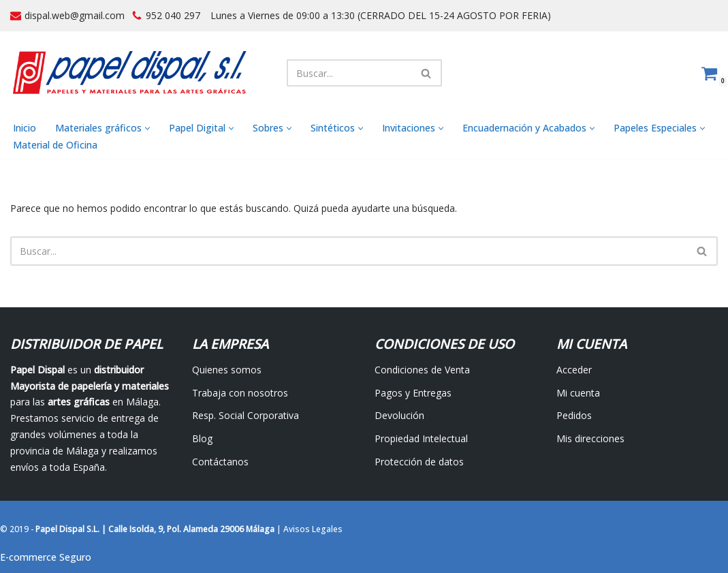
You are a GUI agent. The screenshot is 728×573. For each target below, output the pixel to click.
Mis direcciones (590, 438)
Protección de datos (419, 462)
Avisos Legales (313, 529)
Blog (202, 438)
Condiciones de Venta (422, 370)
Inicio (25, 128)
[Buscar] (349, 73)
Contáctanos (220, 462)
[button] (147, 128)
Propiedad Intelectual (421, 438)
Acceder (574, 370)
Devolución (399, 415)
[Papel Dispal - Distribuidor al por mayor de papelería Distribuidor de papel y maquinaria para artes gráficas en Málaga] (129, 73)
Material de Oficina (55, 145)
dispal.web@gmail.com (75, 15)
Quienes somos (227, 370)
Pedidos (574, 415)
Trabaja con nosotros (240, 393)
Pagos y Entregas (413, 393)
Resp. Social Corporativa (246, 415)
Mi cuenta (578, 393)
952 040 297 (173, 15)
